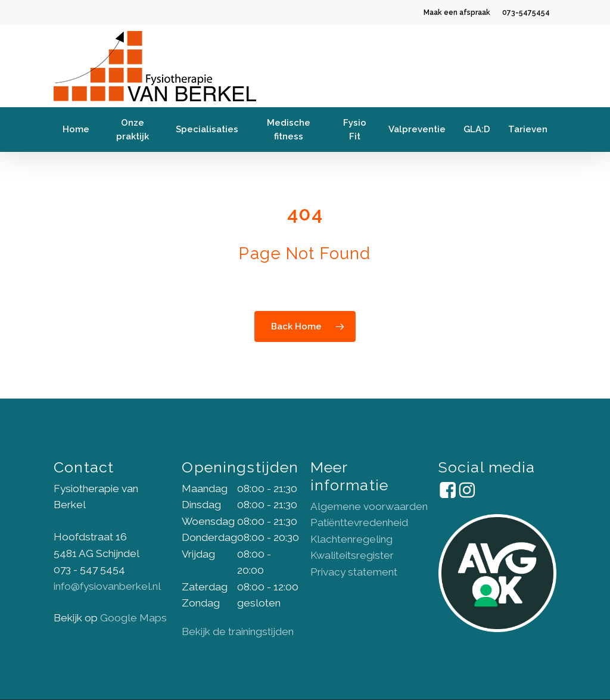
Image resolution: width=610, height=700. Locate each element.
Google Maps (133, 618)
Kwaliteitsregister (352, 555)
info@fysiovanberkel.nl (107, 586)
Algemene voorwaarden (369, 506)
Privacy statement (354, 572)
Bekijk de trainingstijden (238, 631)
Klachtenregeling (351, 539)
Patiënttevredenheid (359, 522)
